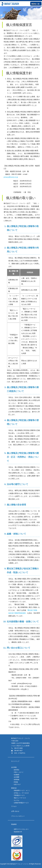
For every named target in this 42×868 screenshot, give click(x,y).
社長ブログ (17, 784)
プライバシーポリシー (18, 816)
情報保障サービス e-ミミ (22, 790)
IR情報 (16, 782)
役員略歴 (17, 775)
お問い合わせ (15, 811)
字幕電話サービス (19, 795)
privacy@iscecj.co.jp (11, 177)
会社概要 (17, 777)
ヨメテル (17, 800)
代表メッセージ (19, 772)
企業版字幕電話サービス (21, 803)
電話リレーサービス (20, 798)
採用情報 (17, 780)
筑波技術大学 (18, 832)
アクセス (14, 806)
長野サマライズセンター (21, 829)
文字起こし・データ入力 (21, 793)
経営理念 (17, 770)
